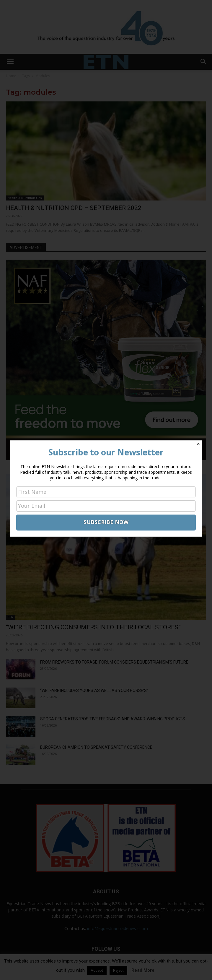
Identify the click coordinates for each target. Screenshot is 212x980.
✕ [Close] (198, 444)
